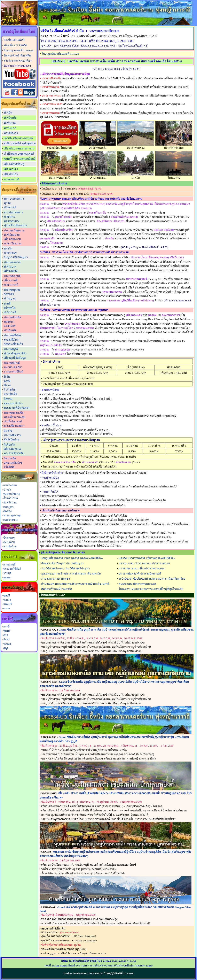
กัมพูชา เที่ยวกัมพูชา (16, 257)
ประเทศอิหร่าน (13, 435)
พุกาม (7, 203)
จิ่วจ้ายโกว (10, 390)
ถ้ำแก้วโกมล (11, 498)
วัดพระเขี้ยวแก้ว (13, 344)
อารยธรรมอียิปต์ (14, 372)
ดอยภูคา (8, 507)
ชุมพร (7, 631)
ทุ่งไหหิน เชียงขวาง (15, 225)
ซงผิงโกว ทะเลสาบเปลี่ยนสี (20, 159)
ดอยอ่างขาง (10, 520)
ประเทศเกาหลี (12, 276)
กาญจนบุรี (9, 565)
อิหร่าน (8, 431)
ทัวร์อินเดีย (10, 118)
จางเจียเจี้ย (10, 394)
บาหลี (7, 304)
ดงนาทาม (9, 542)
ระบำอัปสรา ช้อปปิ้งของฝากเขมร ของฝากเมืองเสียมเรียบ (152, 579)
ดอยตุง (7, 511)
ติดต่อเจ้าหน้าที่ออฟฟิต (17, 56)
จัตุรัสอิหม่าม (11, 439)
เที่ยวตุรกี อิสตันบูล (15, 358)
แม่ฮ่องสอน (10, 485)
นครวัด (8, 249)
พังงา (6, 639)
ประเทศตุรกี (11, 349)
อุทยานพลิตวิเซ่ (13, 463)
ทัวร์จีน (8, 113)
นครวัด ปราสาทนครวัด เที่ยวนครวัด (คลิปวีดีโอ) (147, 558)
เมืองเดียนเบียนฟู (14, 164)
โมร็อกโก (9, 445)
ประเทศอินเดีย (12, 317)
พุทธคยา (9, 322)
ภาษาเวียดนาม (13, 243)
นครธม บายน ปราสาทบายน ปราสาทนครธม (144, 563)
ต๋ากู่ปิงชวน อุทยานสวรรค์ (19, 154)
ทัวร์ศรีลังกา (11, 133)
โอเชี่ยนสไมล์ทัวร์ (14, 40)
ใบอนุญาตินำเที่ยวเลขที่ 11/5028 (60, 54)
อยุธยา (7, 577)
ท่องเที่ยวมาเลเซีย (15, 417)
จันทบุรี (7, 604)
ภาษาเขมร (10, 253)
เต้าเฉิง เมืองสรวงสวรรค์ (18, 138)
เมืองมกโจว (11, 169)
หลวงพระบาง (12, 221)
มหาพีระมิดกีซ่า (13, 367)
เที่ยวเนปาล (11, 271)
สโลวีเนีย (9, 467)
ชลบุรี (7, 596)
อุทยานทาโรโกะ (13, 403)
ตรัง (6, 635)
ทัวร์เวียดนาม (12, 235)
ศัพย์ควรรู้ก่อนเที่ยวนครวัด (57, 589)
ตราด (7, 608)
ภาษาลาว (9, 217)
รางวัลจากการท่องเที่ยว (18, 61)
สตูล (6, 648)
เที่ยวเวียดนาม (12, 239)
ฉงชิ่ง (7, 381)
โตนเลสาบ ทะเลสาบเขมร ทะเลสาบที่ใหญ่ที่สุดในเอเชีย (151, 589)
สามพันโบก (10, 546)
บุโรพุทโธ (10, 308)
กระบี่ (6, 627)
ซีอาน (7, 385)
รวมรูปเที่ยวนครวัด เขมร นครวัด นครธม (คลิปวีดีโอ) (72, 558)
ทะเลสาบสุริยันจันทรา (17, 408)
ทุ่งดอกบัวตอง (11, 494)
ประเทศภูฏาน (12, 290)
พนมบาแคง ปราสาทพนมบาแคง (137, 584)
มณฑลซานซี (11, 179)
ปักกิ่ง (7, 377)
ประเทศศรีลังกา (13, 335)
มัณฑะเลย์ (10, 207)
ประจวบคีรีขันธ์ (12, 569)
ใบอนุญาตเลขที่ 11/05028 (19, 50)
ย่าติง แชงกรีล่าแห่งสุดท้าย (20, 143)
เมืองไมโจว (11, 174)
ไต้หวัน (8, 399)
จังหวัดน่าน (10, 503)
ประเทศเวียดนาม (14, 230)
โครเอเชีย (10, 458)
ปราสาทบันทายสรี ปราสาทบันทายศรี (140, 574)
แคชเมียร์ (10, 326)
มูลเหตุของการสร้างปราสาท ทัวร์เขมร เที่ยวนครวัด (71, 574)
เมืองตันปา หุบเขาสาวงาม (19, 149)
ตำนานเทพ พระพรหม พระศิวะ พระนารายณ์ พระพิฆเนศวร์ (75, 584)
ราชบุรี (7, 573)
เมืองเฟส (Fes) (12, 449)
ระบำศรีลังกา (11, 340)
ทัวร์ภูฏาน (10, 123)
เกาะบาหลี (10, 312)
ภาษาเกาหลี (11, 285)
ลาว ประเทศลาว (13, 212)
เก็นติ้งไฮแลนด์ (13, 421)
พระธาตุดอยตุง (12, 515)
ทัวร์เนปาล (10, 128)
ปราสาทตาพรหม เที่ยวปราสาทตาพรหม (142, 568)
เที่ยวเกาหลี (11, 280)
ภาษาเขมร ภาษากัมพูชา (56, 579)
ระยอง (7, 600)
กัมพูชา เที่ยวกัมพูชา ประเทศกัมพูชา (62, 563)
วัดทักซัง (9, 294)
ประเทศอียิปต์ (12, 363)
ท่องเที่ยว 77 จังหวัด (15, 45)
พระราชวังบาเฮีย (14, 453)
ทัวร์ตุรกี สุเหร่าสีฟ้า (15, 353)
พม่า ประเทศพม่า (14, 199)
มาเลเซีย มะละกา (14, 426)
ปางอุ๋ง (7, 490)
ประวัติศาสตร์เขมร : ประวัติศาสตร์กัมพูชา (65, 568)
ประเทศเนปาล (12, 262)
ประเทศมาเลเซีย (14, 413)
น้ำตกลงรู (9, 538)
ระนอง (7, 644)
